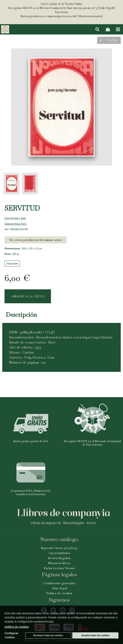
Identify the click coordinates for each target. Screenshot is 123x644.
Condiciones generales (59, 583)
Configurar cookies (11, 635)
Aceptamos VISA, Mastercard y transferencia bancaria (31, 492)
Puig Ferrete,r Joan (15, 218)
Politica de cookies (59, 593)
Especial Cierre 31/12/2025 (59, 548)
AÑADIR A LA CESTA (28, 296)
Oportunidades (59, 553)
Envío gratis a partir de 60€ (31, 441)
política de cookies (17, 627)
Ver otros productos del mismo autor (36, 240)
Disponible (12, 264)
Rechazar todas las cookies (48, 635)
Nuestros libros (59, 563)
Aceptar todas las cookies (95, 635)
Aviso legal (59, 588)
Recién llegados (59, 558)
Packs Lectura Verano (59, 568)
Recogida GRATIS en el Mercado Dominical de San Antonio (92, 443)
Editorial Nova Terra (15, 224)
